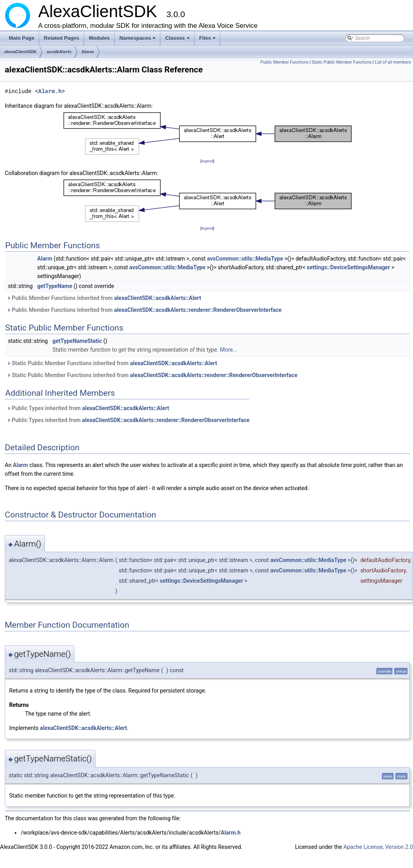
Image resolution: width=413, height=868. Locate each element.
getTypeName (55, 286)
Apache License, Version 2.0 (378, 847)
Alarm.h (50, 91)
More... (229, 350)
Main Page (21, 38)
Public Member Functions (285, 62)
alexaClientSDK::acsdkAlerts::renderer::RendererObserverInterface (198, 310)
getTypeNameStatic (77, 341)
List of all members (393, 62)
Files (208, 40)
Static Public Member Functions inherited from (112, 363)
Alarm (88, 52)
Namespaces (138, 40)
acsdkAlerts (59, 52)
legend (207, 161)
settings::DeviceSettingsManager (348, 267)
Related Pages (61, 38)
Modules (99, 38)
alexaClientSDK (20, 52)
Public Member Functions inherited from (104, 298)
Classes (178, 40)
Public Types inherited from (88, 408)
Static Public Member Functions (342, 62)
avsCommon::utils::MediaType (245, 259)
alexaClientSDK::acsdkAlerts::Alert (158, 298)
